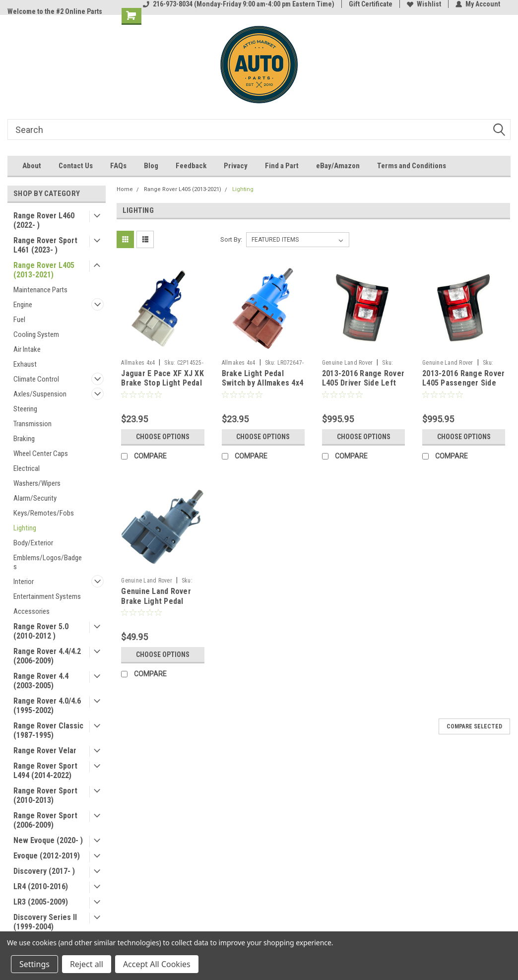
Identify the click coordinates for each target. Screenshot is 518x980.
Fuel (19, 320)
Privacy (236, 166)
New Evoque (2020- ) (48, 840)
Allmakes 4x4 (138, 363)
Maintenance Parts (40, 290)
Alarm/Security (35, 498)
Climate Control (36, 379)
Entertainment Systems (47, 596)
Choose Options (163, 437)
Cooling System (36, 334)
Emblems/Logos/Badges (48, 562)
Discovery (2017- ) (44, 871)
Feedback (191, 166)
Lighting (25, 528)
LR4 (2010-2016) (41, 886)
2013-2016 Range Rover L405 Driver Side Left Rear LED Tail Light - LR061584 (363, 388)
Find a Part (282, 166)
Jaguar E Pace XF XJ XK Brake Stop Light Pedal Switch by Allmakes (162, 383)
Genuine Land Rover (348, 363)
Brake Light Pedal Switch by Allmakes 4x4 (263, 378)
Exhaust (25, 364)
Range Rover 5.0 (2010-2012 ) (41, 631)
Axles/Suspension (40, 394)
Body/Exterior (33, 543)
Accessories (32, 611)
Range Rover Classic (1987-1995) (48, 730)
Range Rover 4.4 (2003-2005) (41, 681)
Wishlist (424, 4)
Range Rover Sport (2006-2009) (45, 820)
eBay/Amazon (338, 166)
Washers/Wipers (37, 483)
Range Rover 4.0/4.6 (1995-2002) (47, 706)
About (32, 166)
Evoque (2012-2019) (47, 856)
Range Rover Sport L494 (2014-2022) (45, 771)
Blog (151, 166)
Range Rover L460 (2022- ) (44, 220)
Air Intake (27, 349)
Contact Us (76, 166)
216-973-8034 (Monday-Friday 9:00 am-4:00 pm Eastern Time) (239, 4)
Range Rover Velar (45, 751)
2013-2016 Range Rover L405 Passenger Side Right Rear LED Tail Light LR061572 (463, 388)
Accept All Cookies (157, 964)
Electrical (27, 468)
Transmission (32, 424)
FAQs (118, 166)
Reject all (87, 964)
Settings (34, 964)
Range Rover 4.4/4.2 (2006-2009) (47, 656)
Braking (24, 439)
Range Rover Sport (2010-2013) (45, 795)
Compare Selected (474, 726)
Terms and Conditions (412, 166)
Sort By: (231, 239)
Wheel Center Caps (41, 454)
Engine (23, 305)
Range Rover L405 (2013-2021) (44, 270)
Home (125, 189)
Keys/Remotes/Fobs (44, 513)
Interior (24, 582)
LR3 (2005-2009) (41, 902)
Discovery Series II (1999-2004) (45, 922)
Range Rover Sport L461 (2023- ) (45, 245)
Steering (25, 409)
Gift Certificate (371, 4)
